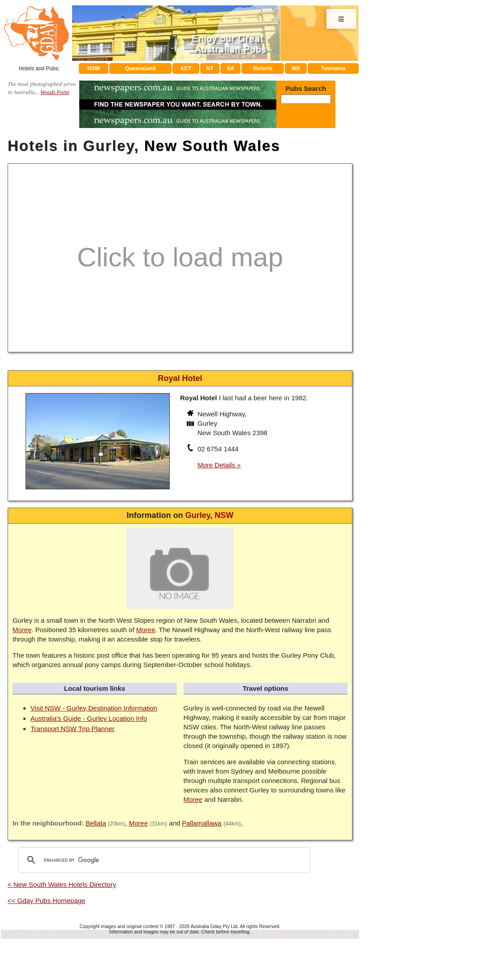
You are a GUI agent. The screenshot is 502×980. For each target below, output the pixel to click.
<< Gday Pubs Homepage (46, 901)
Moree (22, 630)
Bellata (96, 823)
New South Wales (212, 146)
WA (296, 68)
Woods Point (55, 92)
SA (231, 68)
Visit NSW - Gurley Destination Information (94, 708)
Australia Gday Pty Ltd (214, 926)
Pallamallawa (202, 823)
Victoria (263, 68)
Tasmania (333, 68)
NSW (94, 68)
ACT (186, 68)
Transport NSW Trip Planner (73, 729)
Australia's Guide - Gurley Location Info (89, 718)
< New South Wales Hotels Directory (62, 884)
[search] (163, 860)
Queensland (140, 68)
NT (210, 68)
